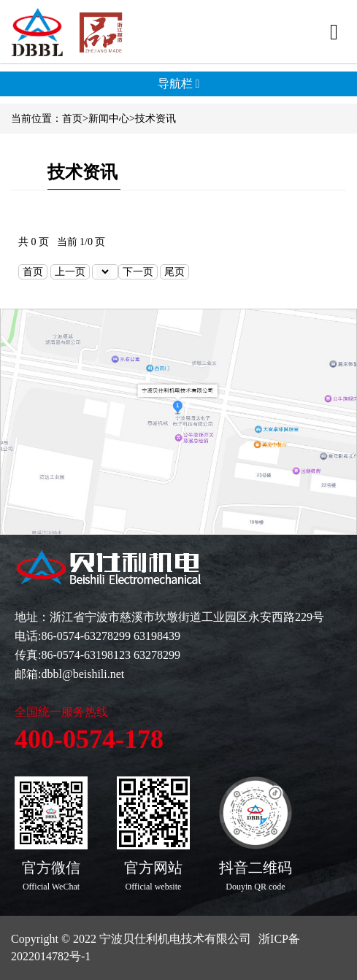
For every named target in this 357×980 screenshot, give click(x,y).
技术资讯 (156, 119)
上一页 (70, 272)
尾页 (174, 272)
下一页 (138, 272)
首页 (72, 119)
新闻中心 (109, 119)
